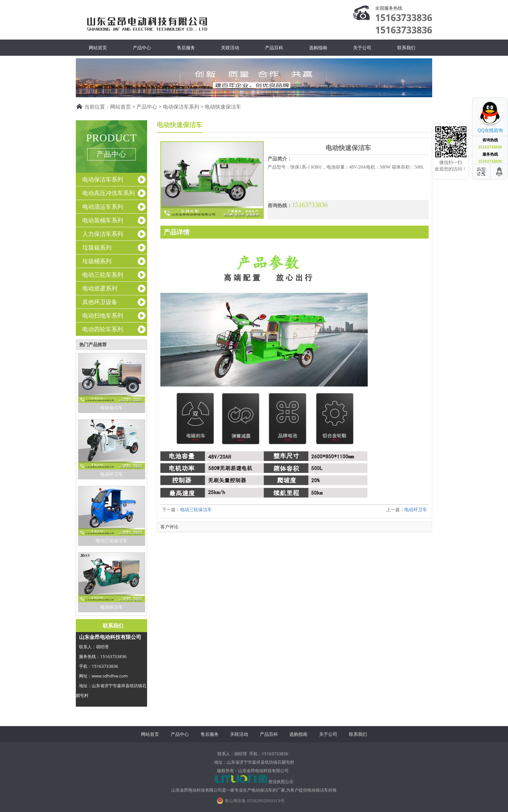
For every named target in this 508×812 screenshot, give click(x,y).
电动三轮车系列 (103, 275)
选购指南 (318, 47)
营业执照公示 (281, 782)
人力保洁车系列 (103, 234)
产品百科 (274, 47)
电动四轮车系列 (103, 329)
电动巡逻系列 (100, 288)
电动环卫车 (111, 474)
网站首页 (98, 47)
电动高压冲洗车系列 (109, 193)
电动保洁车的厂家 (268, 790)
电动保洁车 (111, 408)
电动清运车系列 (103, 206)
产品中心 (142, 47)
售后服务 (186, 47)
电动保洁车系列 (181, 107)
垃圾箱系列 (97, 247)
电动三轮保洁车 (111, 541)
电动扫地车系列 (103, 315)
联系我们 (406, 47)
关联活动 (230, 47)
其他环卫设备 (100, 302)
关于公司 (362, 47)
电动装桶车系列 (103, 220)
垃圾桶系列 (97, 261)
